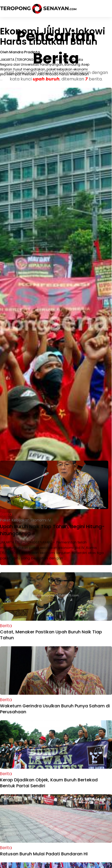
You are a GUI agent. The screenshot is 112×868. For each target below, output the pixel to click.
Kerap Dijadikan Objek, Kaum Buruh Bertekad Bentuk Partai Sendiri (49, 783)
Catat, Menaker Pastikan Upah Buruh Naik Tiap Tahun (51, 635)
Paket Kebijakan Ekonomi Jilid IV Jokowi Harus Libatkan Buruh (53, 31)
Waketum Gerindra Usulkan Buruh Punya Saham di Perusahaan (55, 709)
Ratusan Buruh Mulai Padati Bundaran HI (44, 854)
